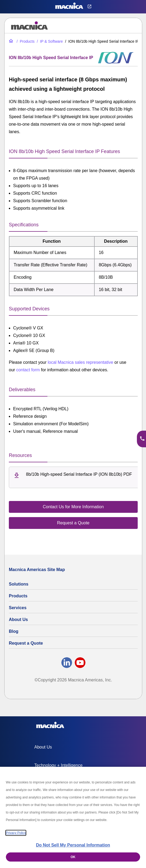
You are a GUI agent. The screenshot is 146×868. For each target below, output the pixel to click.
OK (73, 857)
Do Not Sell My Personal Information (73, 845)
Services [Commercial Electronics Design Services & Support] (18, 608)
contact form (28, 370)
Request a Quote (26, 643)
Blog (14, 631)
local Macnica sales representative (81, 362)
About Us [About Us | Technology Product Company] (18, 620)
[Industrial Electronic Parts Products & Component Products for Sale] (25, 41)
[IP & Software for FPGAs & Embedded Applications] (49, 41)
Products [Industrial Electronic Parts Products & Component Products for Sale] (18, 596)
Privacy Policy (16, 833)
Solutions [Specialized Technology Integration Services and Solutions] (19, 584)
